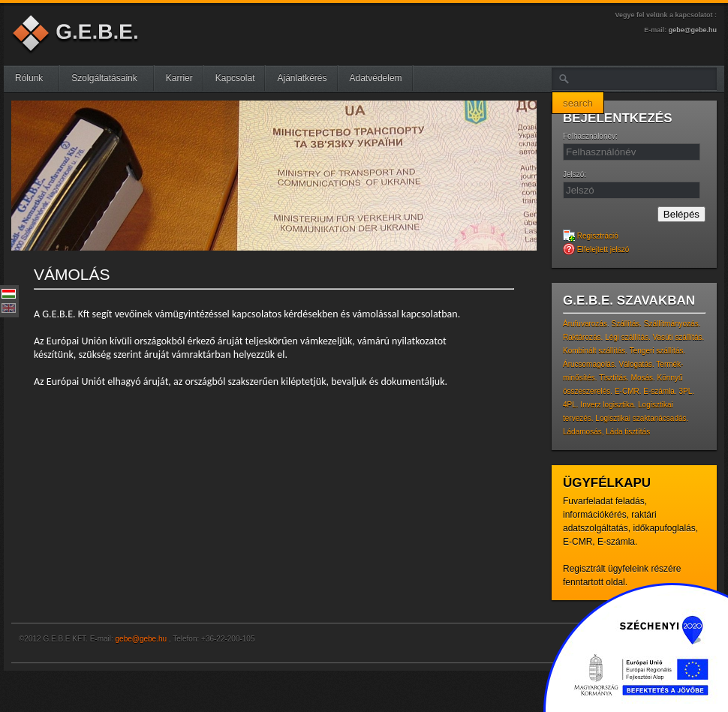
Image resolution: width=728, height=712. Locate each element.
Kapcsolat (235, 78)
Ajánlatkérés (302, 78)
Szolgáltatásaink (110, 78)
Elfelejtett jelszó (596, 249)
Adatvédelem (376, 78)
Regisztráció (591, 236)
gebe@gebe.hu (693, 30)
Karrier (179, 78)
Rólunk (35, 78)
